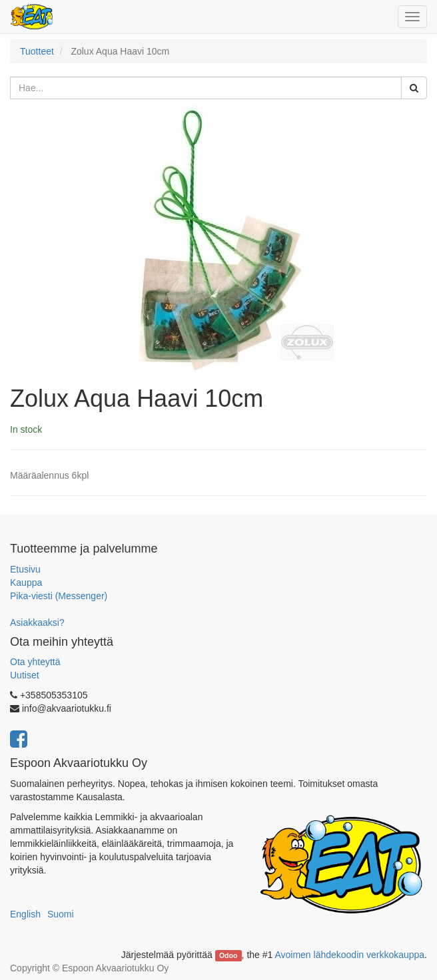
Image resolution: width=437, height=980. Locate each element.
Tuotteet (37, 51)
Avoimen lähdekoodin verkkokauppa (349, 955)
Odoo (228, 955)
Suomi (61, 914)
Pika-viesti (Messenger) (59, 596)
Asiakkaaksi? (37, 622)
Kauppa (26, 583)
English (25, 914)
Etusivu (25, 569)
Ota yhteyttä (35, 662)
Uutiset (25, 675)
